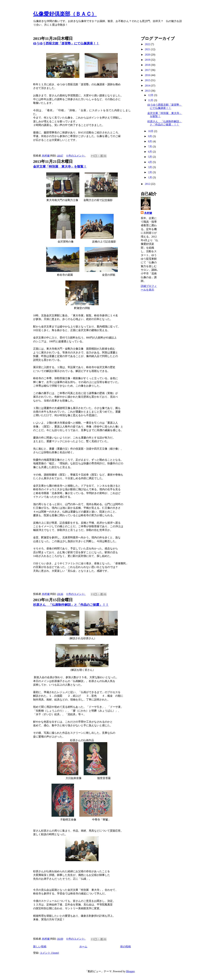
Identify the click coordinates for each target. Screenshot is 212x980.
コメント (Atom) (49, 953)
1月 (150, 177)
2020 (148, 55)
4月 (150, 162)
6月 (150, 152)
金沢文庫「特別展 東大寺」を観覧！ (60, 167)
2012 (148, 184)
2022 (148, 44)
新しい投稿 (40, 947)
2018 (148, 65)
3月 (150, 167)
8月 (150, 141)
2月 (150, 172)
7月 (150, 147)
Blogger (130, 971)
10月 (151, 131)
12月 (151, 95)
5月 (150, 157)
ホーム (83, 947)
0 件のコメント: (76, 156)
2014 (148, 86)
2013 (148, 91)
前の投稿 (126, 947)
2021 (148, 49)
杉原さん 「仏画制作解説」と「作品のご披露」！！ (71, 605)
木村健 (148, 213)
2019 (148, 60)
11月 (151, 100)
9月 (150, 136)
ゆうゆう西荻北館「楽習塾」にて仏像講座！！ (66, 43)
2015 (148, 80)
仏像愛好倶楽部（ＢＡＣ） (65, 14)
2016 (148, 75)
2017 (148, 70)
